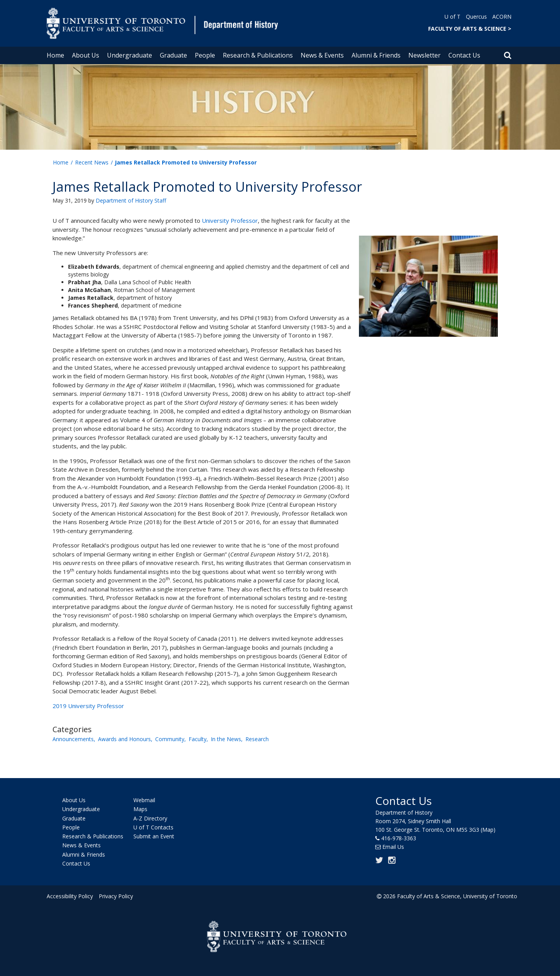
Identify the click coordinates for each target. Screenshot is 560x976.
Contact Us (464, 55)
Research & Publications (258, 55)
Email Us (393, 847)
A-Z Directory (150, 818)
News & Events (322, 55)
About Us (86, 55)
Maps (140, 809)
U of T (452, 17)
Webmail (144, 800)
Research (257, 739)
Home (55, 55)
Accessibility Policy (70, 896)
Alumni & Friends (376, 55)
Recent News (92, 162)
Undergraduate (129, 55)
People (205, 55)
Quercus (476, 17)
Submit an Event (154, 836)
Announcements (73, 739)
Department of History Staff (131, 200)
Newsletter (424, 55)
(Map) (488, 830)
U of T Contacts (153, 827)
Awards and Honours (124, 739)
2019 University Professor (88, 706)
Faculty (198, 739)
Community (170, 739)
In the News (226, 739)
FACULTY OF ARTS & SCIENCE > (470, 29)
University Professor (230, 220)
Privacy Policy (115, 896)
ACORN (502, 17)
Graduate (173, 55)
